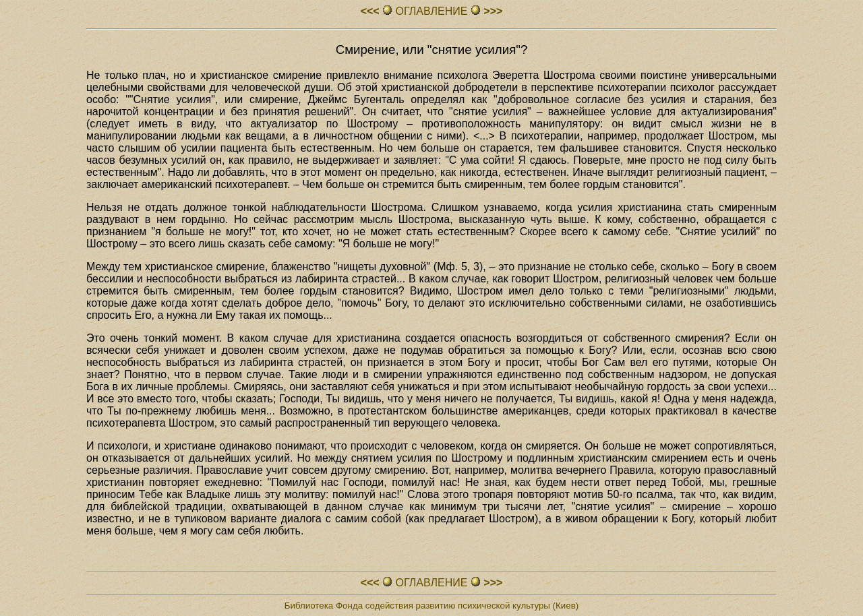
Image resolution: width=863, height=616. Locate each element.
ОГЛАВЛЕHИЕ (431, 11)
